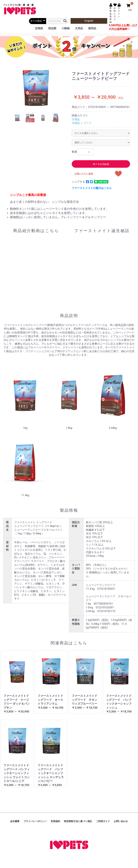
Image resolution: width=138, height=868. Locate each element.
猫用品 (92, 28)
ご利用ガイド (103, 821)
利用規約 (55, 821)
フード (88, 123)
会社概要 (15, 821)
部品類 (52, 28)
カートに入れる (101, 164)
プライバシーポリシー (35, 821)
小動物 (66, 28)
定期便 (39, 28)
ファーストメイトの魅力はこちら (92, 188)
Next (52, 120)
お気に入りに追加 (84, 174)
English (89, 21)
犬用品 (79, 28)
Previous (20, 120)
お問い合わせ (121, 821)
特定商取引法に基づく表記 (78, 821)
